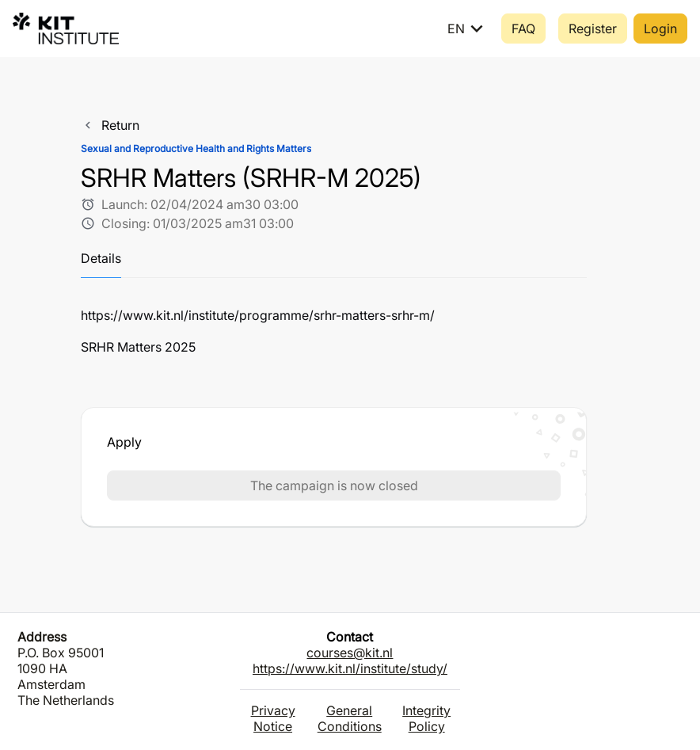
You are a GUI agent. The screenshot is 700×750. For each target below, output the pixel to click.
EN (468, 29)
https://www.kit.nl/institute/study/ (350, 668)
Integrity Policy (426, 718)
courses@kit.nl (350, 653)
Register (593, 29)
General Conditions (350, 718)
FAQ (523, 29)
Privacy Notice (273, 718)
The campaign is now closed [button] (334, 485)
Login (660, 29)
